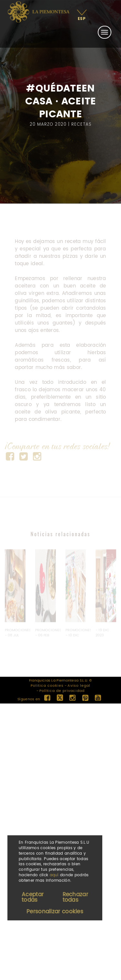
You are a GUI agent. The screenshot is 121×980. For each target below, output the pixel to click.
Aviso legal (79, 686)
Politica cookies (47, 686)
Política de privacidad (62, 691)
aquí (54, 875)
